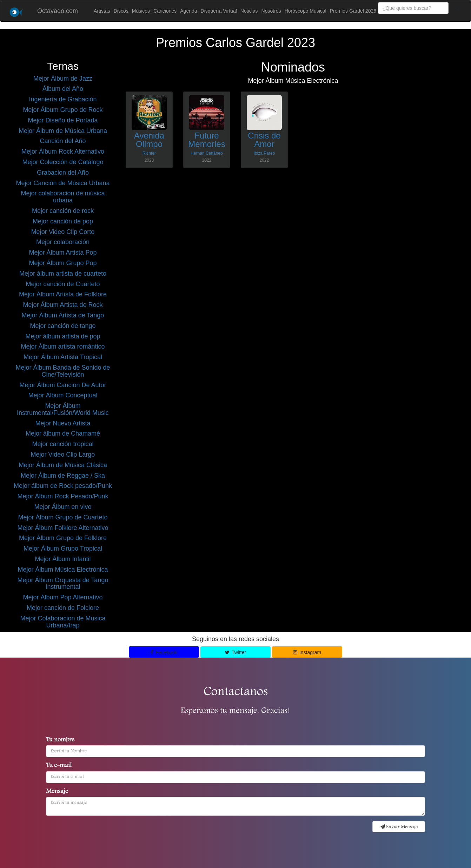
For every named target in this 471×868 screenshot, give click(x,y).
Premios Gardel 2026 (353, 11)
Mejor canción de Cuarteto (63, 284)
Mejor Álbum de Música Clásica (63, 465)
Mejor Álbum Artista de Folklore (63, 294)
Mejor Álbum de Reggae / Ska (63, 476)
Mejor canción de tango (63, 326)
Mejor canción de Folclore (63, 608)
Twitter (235, 652)
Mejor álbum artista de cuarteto (63, 274)
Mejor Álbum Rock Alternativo (63, 152)
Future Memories (207, 140)
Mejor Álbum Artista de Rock (63, 305)
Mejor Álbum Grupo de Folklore (63, 538)
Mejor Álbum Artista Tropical (63, 357)
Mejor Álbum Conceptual (63, 395)
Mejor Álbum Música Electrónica (63, 570)
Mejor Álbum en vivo (63, 507)
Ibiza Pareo (264, 153)
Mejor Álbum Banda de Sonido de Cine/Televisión (63, 371)
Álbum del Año (63, 89)
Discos (121, 11)
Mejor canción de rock (63, 211)
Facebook (164, 652)
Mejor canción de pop (63, 221)
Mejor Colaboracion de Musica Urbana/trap (63, 622)
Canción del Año (63, 141)
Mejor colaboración (63, 242)
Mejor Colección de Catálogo (63, 162)
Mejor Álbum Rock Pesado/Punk (63, 496)
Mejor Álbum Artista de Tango (63, 315)
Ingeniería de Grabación (63, 99)
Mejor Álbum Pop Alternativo (63, 597)
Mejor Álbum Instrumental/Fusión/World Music (63, 409)
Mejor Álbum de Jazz (63, 79)
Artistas (102, 11)
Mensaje (57, 792)
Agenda (188, 11)
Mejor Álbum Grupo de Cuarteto (63, 517)
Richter (149, 153)
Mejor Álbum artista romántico (63, 346)
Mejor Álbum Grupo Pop (63, 263)
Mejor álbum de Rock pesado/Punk (63, 486)
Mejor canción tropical (63, 444)
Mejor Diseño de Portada (63, 120)
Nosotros (271, 11)
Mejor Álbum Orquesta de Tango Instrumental (63, 584)
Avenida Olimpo (149, 140)
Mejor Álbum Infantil (63, 559)
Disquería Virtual (219, 11)
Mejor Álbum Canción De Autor (63, 385)
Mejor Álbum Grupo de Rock (63, 110)
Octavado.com (58, 11)
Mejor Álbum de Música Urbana (63, 131)
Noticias (249, 11)
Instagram (307, 652)
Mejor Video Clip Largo (63, 455)
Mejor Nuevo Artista (63, 423)
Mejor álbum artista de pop (63, 336)
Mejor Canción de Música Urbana (63, 183)
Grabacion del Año (63, 173)
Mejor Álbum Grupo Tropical (63, 549)
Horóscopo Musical (306, 11)
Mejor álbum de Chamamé (63, 433)
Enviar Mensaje (399, 827)
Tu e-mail (59, 766)
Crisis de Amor (264, 140)
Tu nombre (60, 740)
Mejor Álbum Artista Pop (63, 253)
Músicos (141, 11)
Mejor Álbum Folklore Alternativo (63, 528)
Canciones (165, 11)
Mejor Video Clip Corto (63, 232)
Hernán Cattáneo (207, 153)
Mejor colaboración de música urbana (63, 197)
